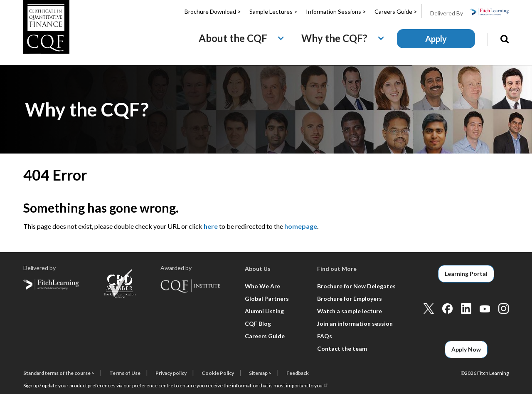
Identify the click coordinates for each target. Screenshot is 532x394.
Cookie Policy (218, 373)
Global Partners (267, 299)
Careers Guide (265, 336)
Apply (436, 39)
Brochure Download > (213, 11)
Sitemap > (260, 373)
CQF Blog (258, 323)
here (211, 226)
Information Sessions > (336, 11)
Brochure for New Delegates (356, 286)
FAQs (325, 336)
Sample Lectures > (273, 11)
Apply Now (466, 349)
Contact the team (342, 348)
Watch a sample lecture (350, 311)
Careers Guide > (396, 11)
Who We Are (262, 286)
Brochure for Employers (350, 299)
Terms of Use (125, 373)
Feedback (298, 373)
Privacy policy (171, 373)
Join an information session (355, 323)
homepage (301, 226)
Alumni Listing (264, 311)
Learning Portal (466, 274)
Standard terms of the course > (59, 373)
